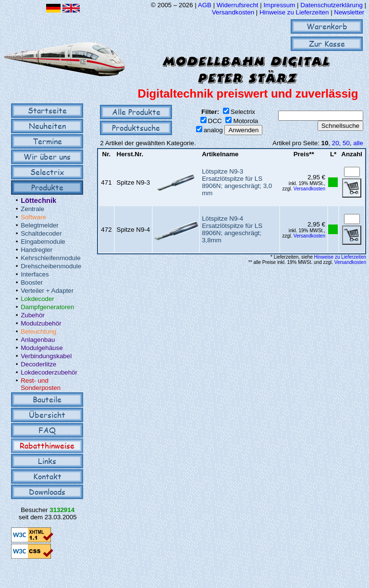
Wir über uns (47, 156)
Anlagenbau (38, 340)
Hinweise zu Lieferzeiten (294, 12)
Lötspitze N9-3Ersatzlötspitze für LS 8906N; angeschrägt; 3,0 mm (237, 182)
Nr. (107, 154)
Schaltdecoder (41, 233)
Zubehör (33, 315)
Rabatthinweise (47, 445)
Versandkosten (234, 12)
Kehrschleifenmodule (50, 258)
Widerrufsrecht (238, 5)
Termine (47, 141)
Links (47, 461)
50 (346, 143)
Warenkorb (327, 26)
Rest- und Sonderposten (41, 384)
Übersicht (47, 415)
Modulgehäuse (42, 348)
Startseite (47, 110)
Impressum (279, 5)
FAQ (47, 430)
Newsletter (349, 12)
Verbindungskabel (46, 356)
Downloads (47, 492)
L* (333, 154)
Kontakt (47, 476)
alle (358, 143)
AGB (205, 5)
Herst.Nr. (130, 154)
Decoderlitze (38, 364)
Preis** (304, 154)
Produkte (47, 187)
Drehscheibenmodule (51, 266)
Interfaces (35, 274)
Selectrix (47, 172)
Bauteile (47, 399)
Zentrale (32, 209)
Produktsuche (136, 128)
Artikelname (220, 154)
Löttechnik (38, 200)
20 (336, 143)
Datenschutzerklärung (332, 5)
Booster (32, 282)
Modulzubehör (41, 323)
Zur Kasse (327, 44)
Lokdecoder (37, 299)
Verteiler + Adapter (47, 291)
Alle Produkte (136, 112)
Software (33, 217)
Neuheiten (47, 126)
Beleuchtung (38, 332)
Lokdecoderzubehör (49, 372)
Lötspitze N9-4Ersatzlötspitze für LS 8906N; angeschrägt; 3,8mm (232, 229)
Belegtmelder (40, 225)
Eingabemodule (43, 242)
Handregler (37, 250)
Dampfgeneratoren (47, 307)
